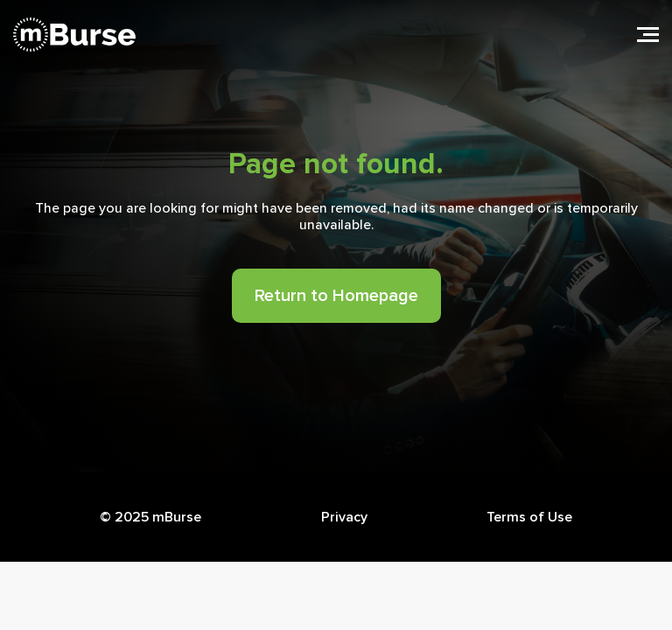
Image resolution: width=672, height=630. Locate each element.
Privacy (344, 517)
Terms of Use (529, 517)
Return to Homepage (336, 296)
